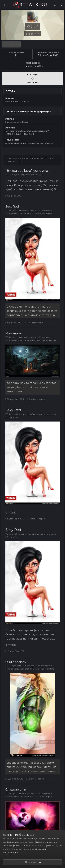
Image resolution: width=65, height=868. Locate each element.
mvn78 (35, 340)
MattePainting (48, 340)
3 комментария (35, 779)
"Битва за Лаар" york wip (42, 158)
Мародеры (14, 333)
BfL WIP (39, 175)
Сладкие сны (16, 789)
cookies (6, 842)
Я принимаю (32, 862)
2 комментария (34, 323)
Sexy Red (12, 206)
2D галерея (46, 213)
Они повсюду (16, 662)
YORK (8, 158)
